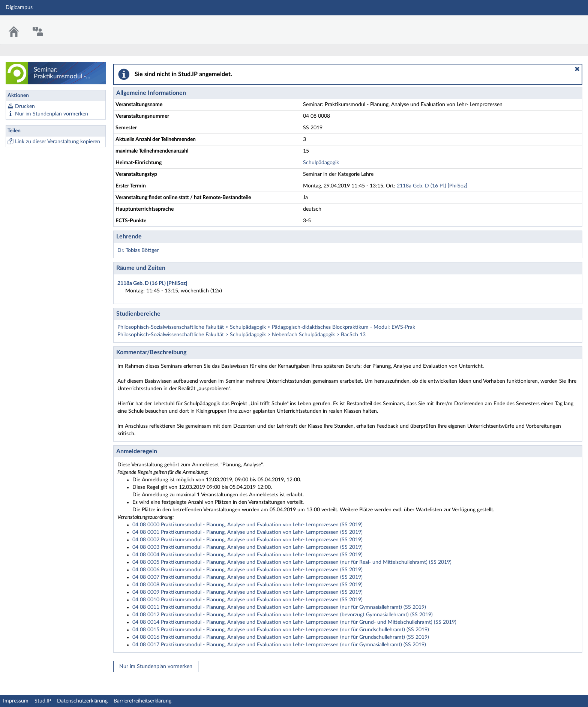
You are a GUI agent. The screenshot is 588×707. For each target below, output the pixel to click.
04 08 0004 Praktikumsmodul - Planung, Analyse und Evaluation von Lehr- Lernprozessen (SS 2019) (247, 555)
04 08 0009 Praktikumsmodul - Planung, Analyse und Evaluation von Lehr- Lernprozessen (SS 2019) (247, 592)
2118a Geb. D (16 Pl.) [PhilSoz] (432, 186)
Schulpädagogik (321, 163)
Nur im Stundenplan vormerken (52, 114)
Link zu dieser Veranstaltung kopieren (58, 142)
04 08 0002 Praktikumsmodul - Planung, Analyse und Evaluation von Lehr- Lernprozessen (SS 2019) (247, 540)
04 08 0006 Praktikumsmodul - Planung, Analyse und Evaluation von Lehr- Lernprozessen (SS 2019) (247, 570)
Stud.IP (43, 701)
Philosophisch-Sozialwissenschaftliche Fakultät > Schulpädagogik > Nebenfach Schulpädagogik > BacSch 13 (241, 335)
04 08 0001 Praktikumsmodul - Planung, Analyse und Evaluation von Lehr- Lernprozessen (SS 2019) (247, 532)
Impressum (16, 701)
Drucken (25, 106)
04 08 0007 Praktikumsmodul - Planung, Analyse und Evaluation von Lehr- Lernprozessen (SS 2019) (247, 577)
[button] (577, 69)
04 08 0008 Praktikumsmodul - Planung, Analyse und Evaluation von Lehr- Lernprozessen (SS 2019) (247, 585)
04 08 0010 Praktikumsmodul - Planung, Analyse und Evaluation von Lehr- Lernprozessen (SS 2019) (247, 600)
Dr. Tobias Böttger (138, 250)
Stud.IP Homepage (559, 25)
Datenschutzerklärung (82, 701)
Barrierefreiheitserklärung (142, 701)
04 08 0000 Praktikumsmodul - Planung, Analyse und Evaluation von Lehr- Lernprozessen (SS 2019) (247, 525)
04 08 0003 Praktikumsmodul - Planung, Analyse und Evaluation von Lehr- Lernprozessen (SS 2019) (247, 547)
